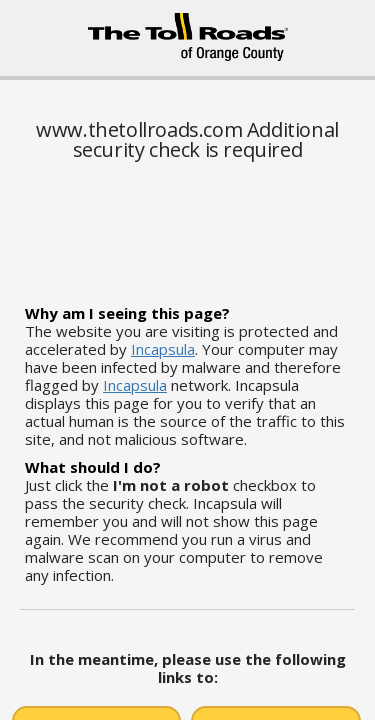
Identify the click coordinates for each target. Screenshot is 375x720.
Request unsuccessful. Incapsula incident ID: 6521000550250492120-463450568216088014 (187, 360)
